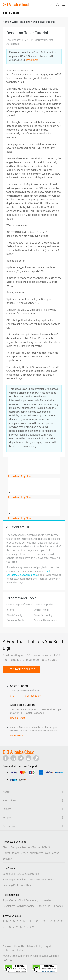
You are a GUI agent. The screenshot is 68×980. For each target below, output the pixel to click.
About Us (19, 946)
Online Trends (42, 610)
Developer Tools (15, 620)
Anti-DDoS (44, 847)
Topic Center (10, 900)
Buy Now (26, 476)
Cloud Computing (44, 605)
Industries (46, 900)
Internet (11, 610)
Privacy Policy (34, 946)
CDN (34, 847)
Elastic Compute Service (16, 847)
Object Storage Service (15, 853)
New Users (26, 885)
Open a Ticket (18, 718)
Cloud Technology (44, 615)
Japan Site (9, 874)
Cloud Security (14, 615)
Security (7, 859)
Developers (9, 906)
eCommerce (36, 853)
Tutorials (41, 906)
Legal (48, 946)
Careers (7, 946)
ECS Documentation (28, 874)
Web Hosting (52, 853)
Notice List (9, 950)
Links (20, 950)
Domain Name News (45, 620)
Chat (13, 696)
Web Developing (26, 906)
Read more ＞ (34, 60)
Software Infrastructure (41, 880)
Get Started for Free (21, 669)
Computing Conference (19, 605)
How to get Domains (14, 880)
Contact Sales (33, 696)
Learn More (15, 476)
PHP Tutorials (56, 906)
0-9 (32, 927)
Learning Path (11, 885)
